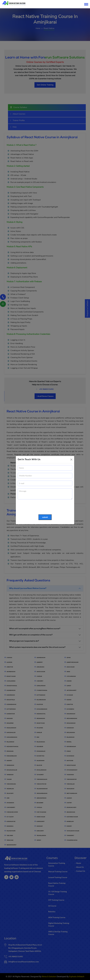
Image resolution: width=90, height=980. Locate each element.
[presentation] (36, 507)
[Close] (71, 460)
